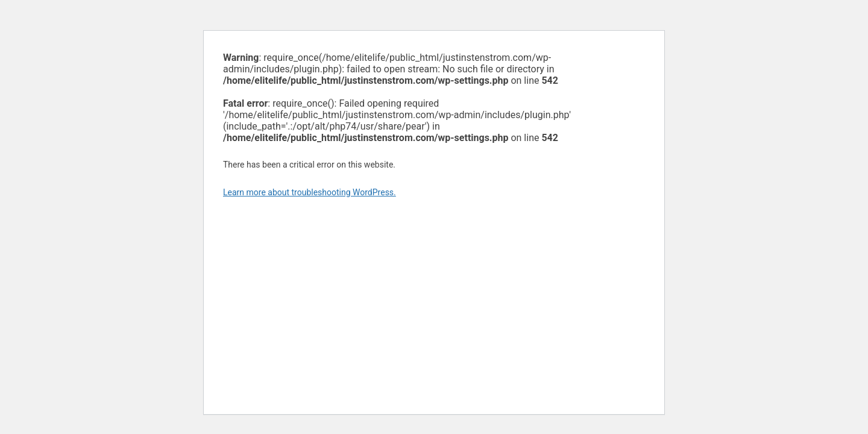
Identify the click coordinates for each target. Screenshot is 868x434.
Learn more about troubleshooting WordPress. (310, 192)
